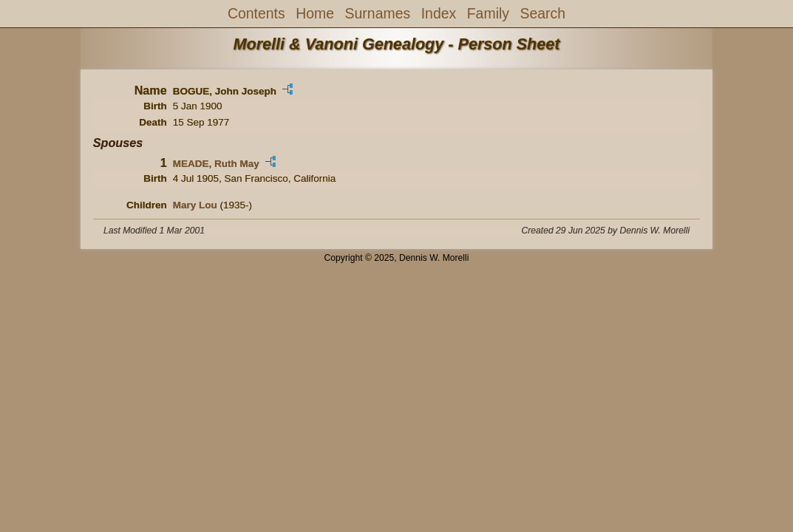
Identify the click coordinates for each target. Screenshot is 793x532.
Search (542, 13)
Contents (256, 13)
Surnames (378, 13)
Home (315, 13)
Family (488, 13)
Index (439, 13)
